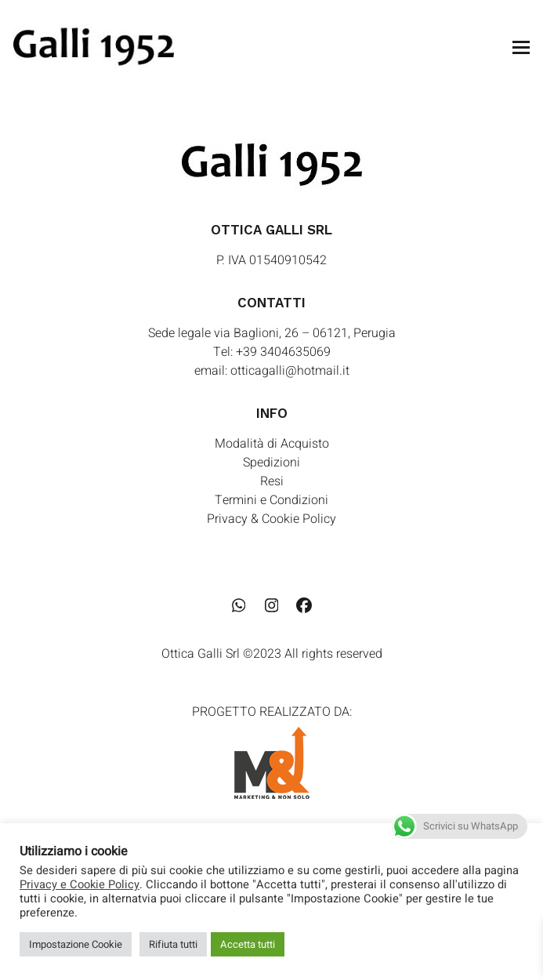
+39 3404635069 (283, 352)
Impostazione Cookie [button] (76, 944)
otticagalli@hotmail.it (290, 371)
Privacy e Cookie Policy (80, 885)
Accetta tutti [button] (248, 944)
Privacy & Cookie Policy (271, 519)
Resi (272, 481)
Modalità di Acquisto (272, 444)
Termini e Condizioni (271, 500)
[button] (521, 47)
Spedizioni (271, 463)
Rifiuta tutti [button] (173, 944)
